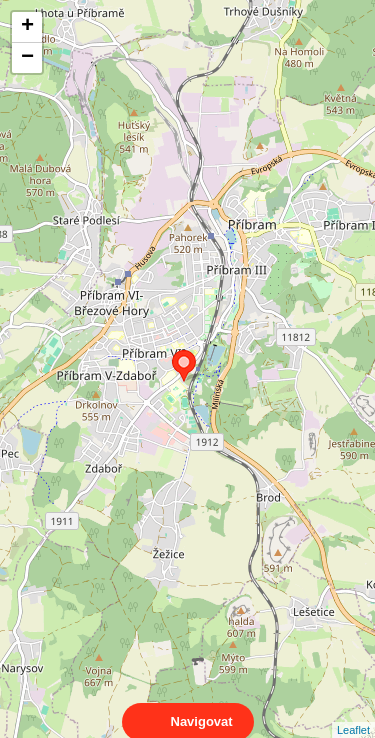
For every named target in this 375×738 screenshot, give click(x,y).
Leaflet (353, 712)
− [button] (27, 58)
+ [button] (27, 27)
